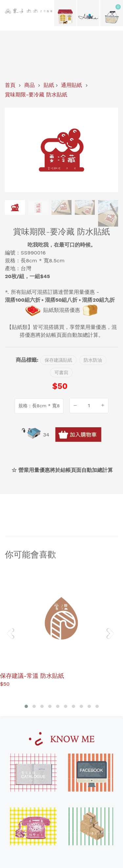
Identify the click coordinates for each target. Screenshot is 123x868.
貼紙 (49, 85)
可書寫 (61, 373)
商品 (30, 85)
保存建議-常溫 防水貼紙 (32, 675)
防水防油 (93, 360)
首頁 (10, 85)
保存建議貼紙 (58, 360)
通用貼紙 (72, 85)
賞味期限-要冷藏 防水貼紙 (36, 95)
